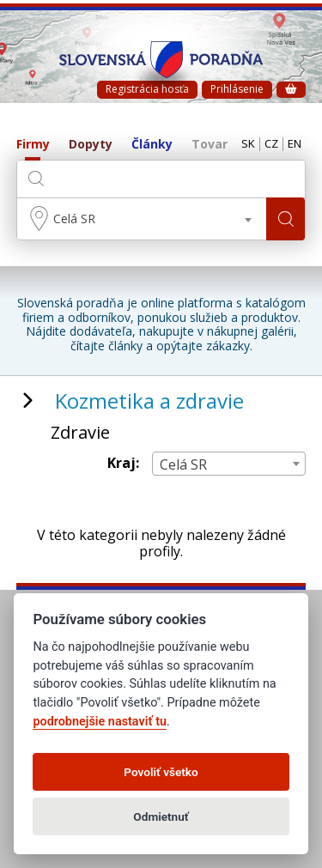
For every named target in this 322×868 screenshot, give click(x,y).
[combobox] (142, 219)
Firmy (33, 145)
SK (248, 144)
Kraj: (123, 463)
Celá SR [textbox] (74, 219)
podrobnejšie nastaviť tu (100, 722)
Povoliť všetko (161, 772)
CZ (271, 144)
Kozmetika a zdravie (149, 401)
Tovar (210, 145)
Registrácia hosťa (147, 89)
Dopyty (91, 145)
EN (295, 144)
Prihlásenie (237, 89)
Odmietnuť (161, 816)
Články (152, 145)
